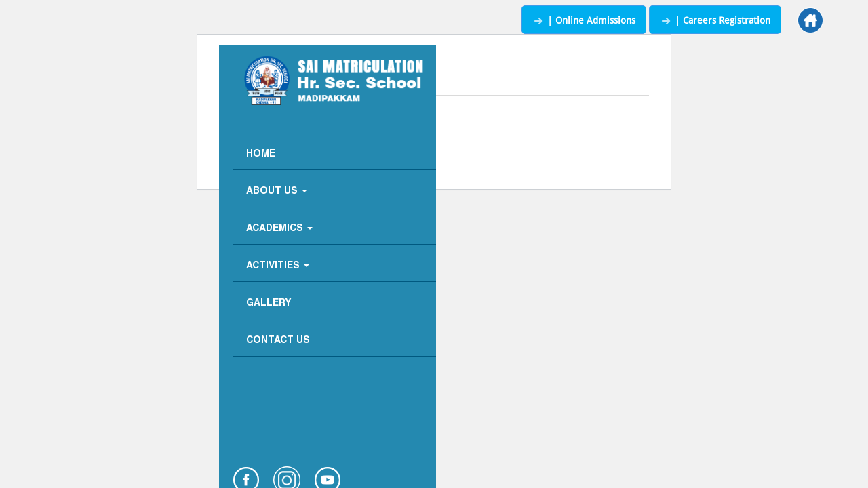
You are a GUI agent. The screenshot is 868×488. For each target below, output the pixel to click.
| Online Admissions (584, 20)
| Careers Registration (715, 20)
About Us (277, 191)
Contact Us (278, 341)
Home (261, 154)
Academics (279, 229)
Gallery (269, 303)
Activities (278, 266)
